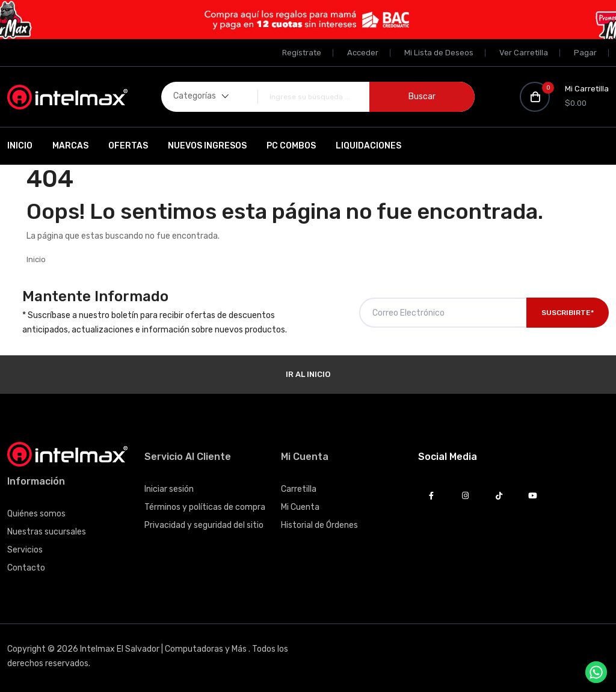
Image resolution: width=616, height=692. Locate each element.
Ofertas (128, 146)
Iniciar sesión (169, 489)
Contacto (26, 568)
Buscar (422, 96)
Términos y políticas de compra (205, 507)
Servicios (25, 550)
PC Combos (291, 146)
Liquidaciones (368, 146)
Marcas (70, 146)
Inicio (20, 146)
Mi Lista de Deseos (439, 53)
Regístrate (302, 53)
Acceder (363, 53)
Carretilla (299, 489)
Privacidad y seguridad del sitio (204, 525)
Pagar (585, 53)
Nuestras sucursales (47, 532)
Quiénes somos (36, 514)
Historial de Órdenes (319, 525)
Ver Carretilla (524, 53)
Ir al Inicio (308, 374)
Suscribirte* (568, 313)
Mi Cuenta (300, 507)
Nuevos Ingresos (207, 146)
